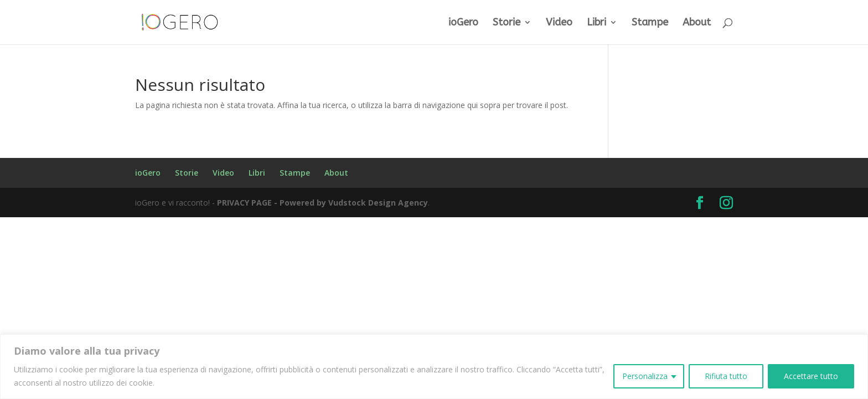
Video (559, 23)
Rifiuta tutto (726, 376)
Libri (596, 23)
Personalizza (645, 376)
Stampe (650, 23)
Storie (507, 23)
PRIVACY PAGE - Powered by (273, 203)
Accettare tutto (811, 376)
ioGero (463, 23)
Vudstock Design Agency (378, 203)
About (697, 23)
